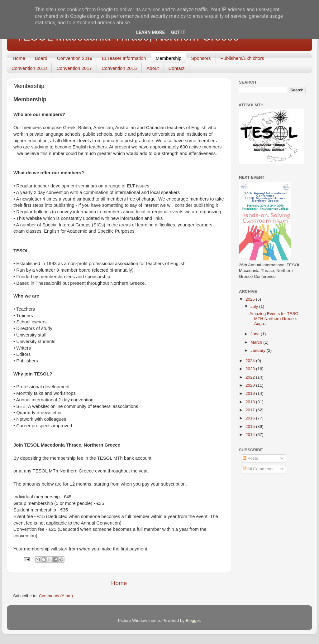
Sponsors (201, 58)
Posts (250, 458)
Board (41, 58)
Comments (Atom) (56, 596)
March (257, 342)
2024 (251, 361)
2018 (251, 402)
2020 (251, 385)
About (152, 68)
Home (19, 58)
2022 (251, 377)
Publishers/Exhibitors (242, 58)
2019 (251, 393)
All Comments (258, 469)
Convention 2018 (29, 68)
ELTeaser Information (124, 58)
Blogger (193, 620)
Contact (177, 68)
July (255, 306)
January (259, 350)
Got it (178, 32)
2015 (251, 426)
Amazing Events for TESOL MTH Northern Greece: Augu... (275, 319)
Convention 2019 (75, 58)
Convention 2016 (119, 68)
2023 (251, 369)
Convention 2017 (74, 68)
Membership (169, 58)
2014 (251, 435)
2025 (251, 299)
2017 (251, 410)
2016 (251, 418)
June (256, 334)
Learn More (150, 32)
